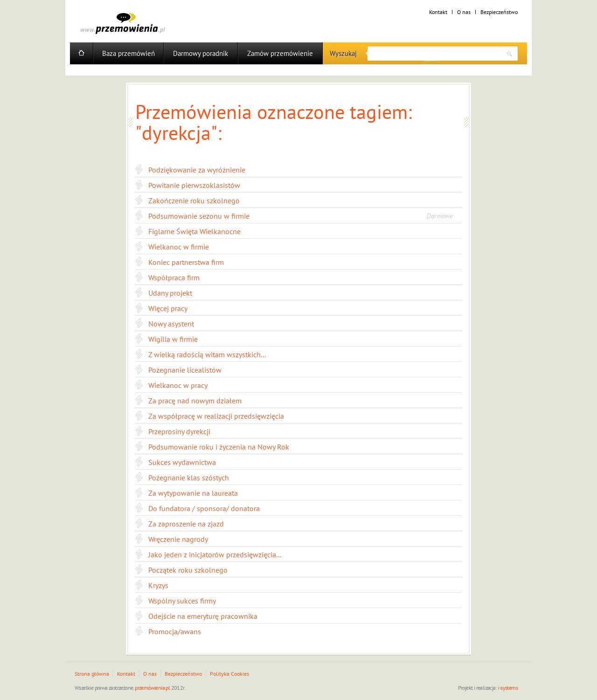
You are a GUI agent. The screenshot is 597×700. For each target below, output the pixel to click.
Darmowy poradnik (201, 53)
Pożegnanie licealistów (185, 370)
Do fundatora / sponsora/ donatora (204, 508)
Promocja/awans (175, 631)
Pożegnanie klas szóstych (189, 478)
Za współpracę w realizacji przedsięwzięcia (216, 416)
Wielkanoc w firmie (179, 247)
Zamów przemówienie (280, 53)
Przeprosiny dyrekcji (179, 431)
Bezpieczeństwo (499, 12)
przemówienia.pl (152, 688)
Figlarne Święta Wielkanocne (194, 231)
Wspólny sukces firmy (182, 601)
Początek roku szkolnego (188, 570)
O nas (464, 12)
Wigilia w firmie (173, 339)
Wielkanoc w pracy (178, 385)
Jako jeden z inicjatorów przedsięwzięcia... (215, 554)
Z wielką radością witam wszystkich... (207, 354)
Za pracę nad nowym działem (195, 401)
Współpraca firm (174, 277)
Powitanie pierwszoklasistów (194, 185)
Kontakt (438, 12)
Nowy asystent (171, 324)
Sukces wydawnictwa (182, 462)
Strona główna (92, 674)
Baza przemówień (128, 53)
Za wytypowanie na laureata (193, 493)
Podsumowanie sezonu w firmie (199, 216)
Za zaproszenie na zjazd (186, 524)
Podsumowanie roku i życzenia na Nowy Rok (219, 447)
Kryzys (158, 585)
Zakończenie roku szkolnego (194, 201)
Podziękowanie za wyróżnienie (197, 170)
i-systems (508, 688)
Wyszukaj (343, 53)
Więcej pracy (168, 308)
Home (81, 53)
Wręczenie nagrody (178, 539)
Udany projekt (170, 293)
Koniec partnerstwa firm (186, 262)
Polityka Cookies (229, 674)
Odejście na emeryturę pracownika (203, 616)
